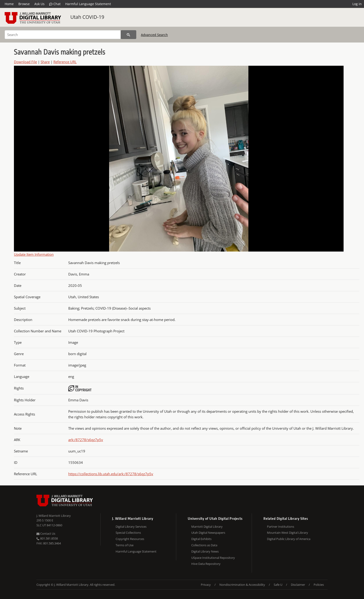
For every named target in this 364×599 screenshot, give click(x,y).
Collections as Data (204, 545)
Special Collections (128, 533)
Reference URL (65, 62)
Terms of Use (125, 545)
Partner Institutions (281, 527)
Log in (357, 4)
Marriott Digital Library (207, 527)
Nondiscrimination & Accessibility (242, 585)
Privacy (206, 585)
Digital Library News (205, 551)
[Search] (63, 35)
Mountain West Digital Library (288, 533)
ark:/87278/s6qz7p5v (86, 440)
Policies (319, 585)
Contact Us (46, 534)
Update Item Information (34, 254)
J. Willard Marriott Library (54, 516)
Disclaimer (298, 585)
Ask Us (39, 4)
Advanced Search (154, 35)
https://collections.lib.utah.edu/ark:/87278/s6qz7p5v (111, 474)
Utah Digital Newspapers (208, 533)
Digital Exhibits (201, 539)
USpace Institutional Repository (213, 558)
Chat (55, 4)
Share (45, 62)
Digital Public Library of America (289, 539)
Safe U (278, 585)
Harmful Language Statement (88, 4)
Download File (25, 62)
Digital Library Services (131, 527)
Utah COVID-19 (87, 17)
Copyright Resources (130, 539)
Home (9, 4)
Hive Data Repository (206, 564)
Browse (24, 4)
